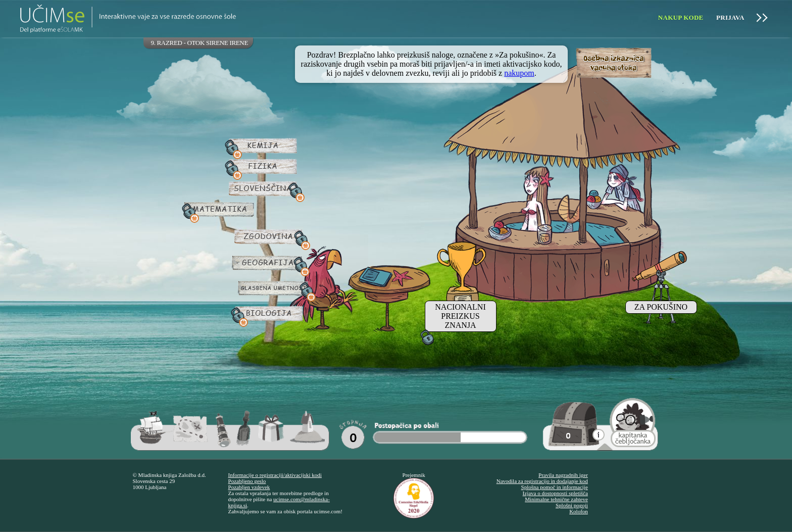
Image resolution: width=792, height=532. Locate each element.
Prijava (730, 17)
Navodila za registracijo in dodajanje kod (542, 481)
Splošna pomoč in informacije (555, 487)
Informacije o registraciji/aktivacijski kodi (275, 475)
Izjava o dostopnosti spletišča (555, 493)
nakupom (519, 73)
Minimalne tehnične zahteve (556, 499)
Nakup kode (681, 17)
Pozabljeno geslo (247, 481)
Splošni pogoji (572, 505)
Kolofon (579, 511)
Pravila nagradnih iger (563, 475)
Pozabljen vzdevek (249, 487)
